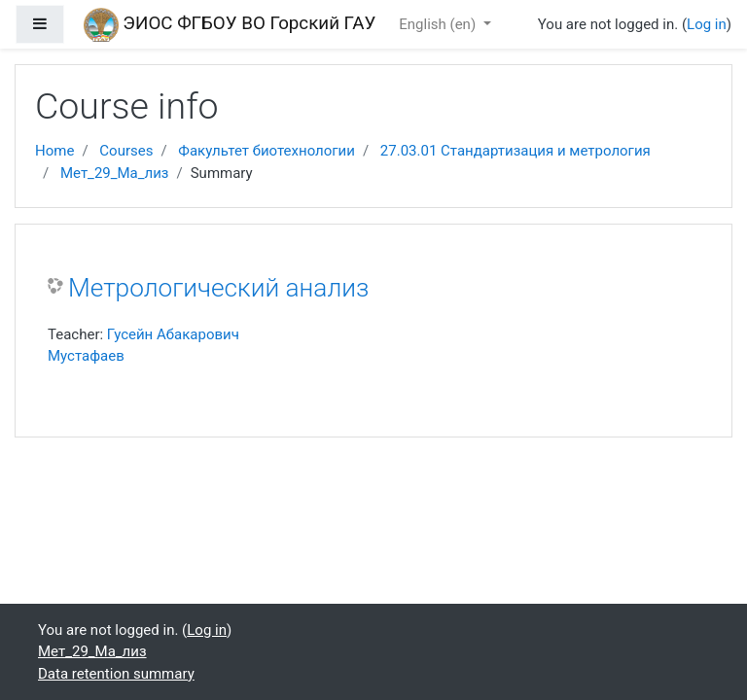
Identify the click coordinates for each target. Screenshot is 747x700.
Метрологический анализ (218, 288)
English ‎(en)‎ (439, 24)
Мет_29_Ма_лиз (115, 173)
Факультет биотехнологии (267, 151)
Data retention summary (116, 674)
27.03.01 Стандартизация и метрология (516, 151)
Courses (126, 151)
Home (54, 151)
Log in (707, 24)
